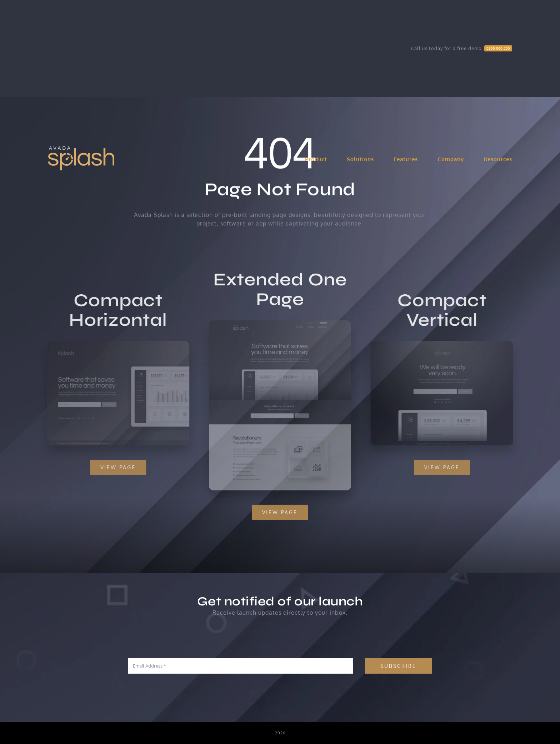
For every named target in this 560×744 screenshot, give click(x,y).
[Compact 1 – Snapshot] (114, 344)
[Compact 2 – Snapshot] (446, 344)
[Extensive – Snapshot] (280, 327)
